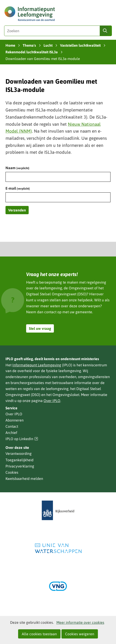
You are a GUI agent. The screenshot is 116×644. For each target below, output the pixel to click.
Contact (12, 426)
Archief (11, 433)
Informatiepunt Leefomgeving (37, 365)
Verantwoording (19, 453)
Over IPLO (52, 401)
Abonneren (15, 420)
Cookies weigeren (80, 634)
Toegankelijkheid (19, 460)
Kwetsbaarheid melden (24, 479)
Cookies (12, 472)
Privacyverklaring (20, 466)
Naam (17, 168)
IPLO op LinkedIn (22, 439)
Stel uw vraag (40, 328)
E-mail (18, 188)
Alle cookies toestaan (39, 634)
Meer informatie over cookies (80, 622)
